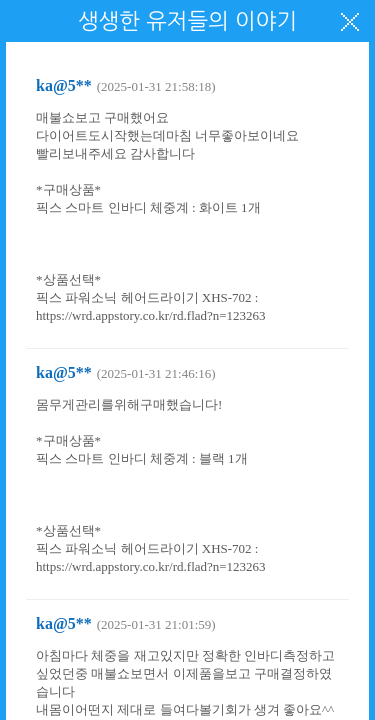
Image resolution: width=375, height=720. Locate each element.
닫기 (350, 22)
